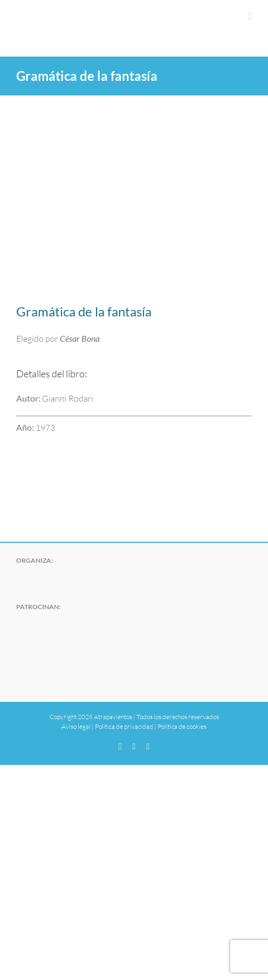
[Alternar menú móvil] (250, 16)
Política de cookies (182, 726)
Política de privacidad (124, 726)
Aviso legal (76, 726)
